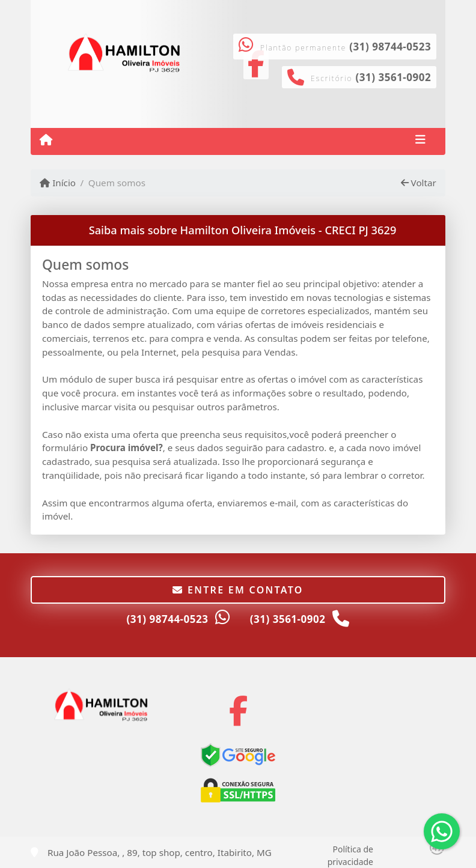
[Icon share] (238, 711)
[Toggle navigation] (420, 141)
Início (58, 183)
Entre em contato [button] (238, 590)
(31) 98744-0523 (390, 47)
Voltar (419, 183)
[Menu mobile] (46, 141)
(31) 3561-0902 (394, 77)
